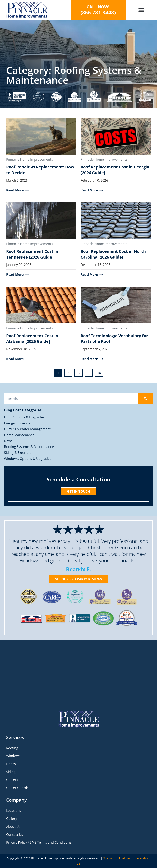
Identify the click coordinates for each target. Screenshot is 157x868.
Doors (11, 764)
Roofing (12, 748)
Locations (14, 811)
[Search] (145, 399)
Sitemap (109, 858)
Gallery (12, 819)
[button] (141, 10)
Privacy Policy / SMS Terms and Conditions (39, 842)
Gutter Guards (17, 788)
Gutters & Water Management (27, 429)
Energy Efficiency (17, 423)
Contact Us (15, 835)
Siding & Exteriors (18, 453)
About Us (13, 827)
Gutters (12, 780)
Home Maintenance (19, 435)
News (8, 441)
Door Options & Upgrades (24, 417)
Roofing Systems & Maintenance (29, 447)
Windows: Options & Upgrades (28, 459)
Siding (11, 772)
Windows (13, 756)
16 (100, 372)
